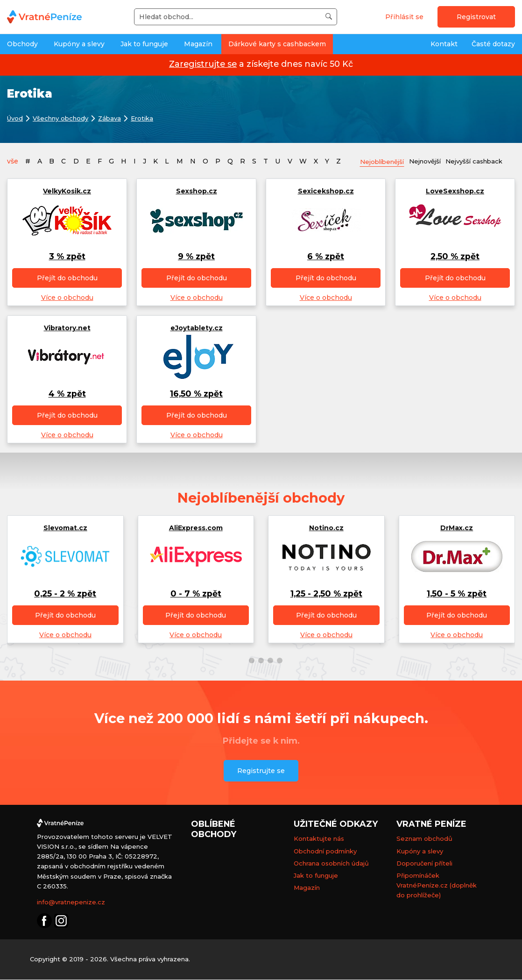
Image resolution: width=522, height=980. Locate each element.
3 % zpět (67, 257)
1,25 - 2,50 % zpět (326, 594)
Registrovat (476, 17)
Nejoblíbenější (385, 161)
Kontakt (444, 44)
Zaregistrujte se (203, 64)
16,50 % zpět (196, 394)
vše (13, 161)
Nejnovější (432, 161)
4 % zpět (67, 394)
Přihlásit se (404, 17)
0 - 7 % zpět (196, 594)
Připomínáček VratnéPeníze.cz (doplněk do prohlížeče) (437, 885)
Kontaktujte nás (319, 839)
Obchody (22, 44)
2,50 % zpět (455, 257)
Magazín (198, 44)
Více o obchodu (67, 298)
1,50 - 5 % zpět (457, 594)
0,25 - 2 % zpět (65, 594)
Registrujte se (261, 771)
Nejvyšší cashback (485, 161)
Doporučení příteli (424, 863)
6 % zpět (326, 257)
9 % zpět (196, 257)
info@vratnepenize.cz (71, 902)
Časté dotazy (493, 44)
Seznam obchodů (424, 839)
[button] (242, 661)
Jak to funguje (144, 44)
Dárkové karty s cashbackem (277, 44)
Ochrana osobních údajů (331, 863)
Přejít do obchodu (67, 278)
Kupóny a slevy (79, 44)
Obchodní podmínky (325, 851)
